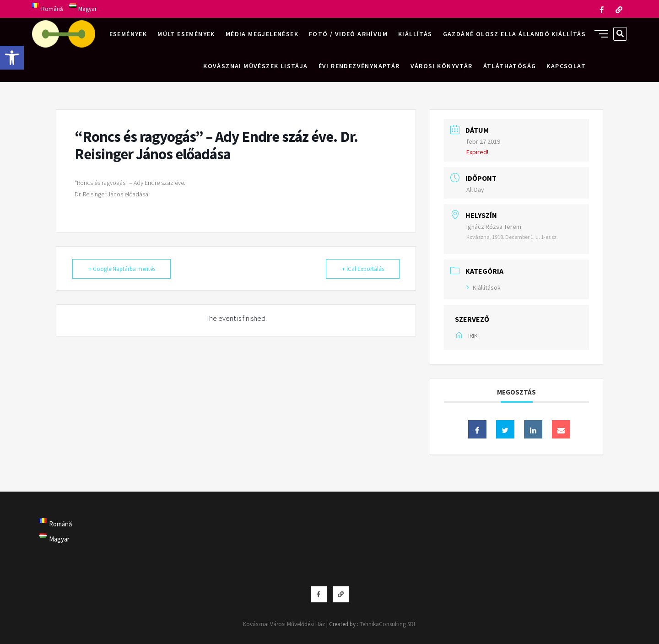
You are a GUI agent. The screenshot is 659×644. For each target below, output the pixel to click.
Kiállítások (483, 287)
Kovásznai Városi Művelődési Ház (284, 624)
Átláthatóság (510, 66)
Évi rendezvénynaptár (359, 66)
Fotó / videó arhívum (348, 34)
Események (128, 34)
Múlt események (186, 34)
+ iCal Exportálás (362, 269)
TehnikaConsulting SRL (388, 624)
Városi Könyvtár (442, 66)
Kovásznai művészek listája (255, 66)
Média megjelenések (262, 34)
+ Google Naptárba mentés (122, 269)
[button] (12, 58)
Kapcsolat (566, 66)
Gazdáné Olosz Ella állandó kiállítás (514, 34)
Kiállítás (415, 34)
